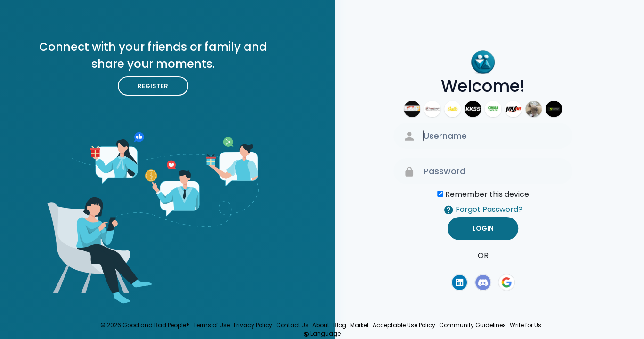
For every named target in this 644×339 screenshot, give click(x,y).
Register (153, 86)
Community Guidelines (473, 325)
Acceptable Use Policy (404, 325)
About (321, 325)
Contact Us (292, 325)
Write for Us (526, 325)
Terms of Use (212, 325)
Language (322, 334)
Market (359, 325)
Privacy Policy (253, 325)
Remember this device (487, 194)
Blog (340, 325)
